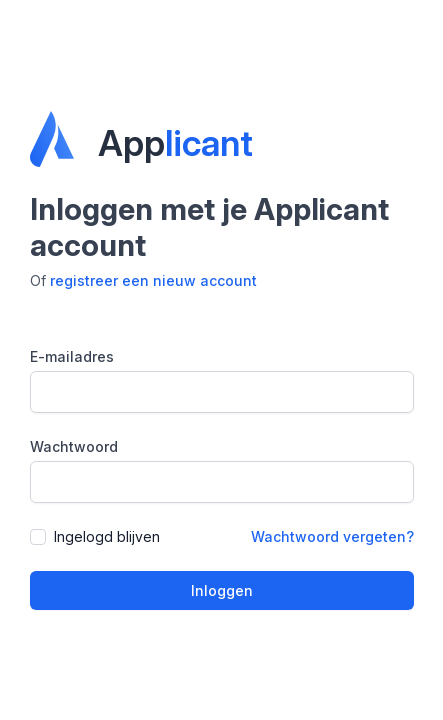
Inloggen (222, 590)
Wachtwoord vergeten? (332, 536)
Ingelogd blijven (107, 536)
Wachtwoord (74, 446)
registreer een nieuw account (153, 280)
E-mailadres (72, 356)
